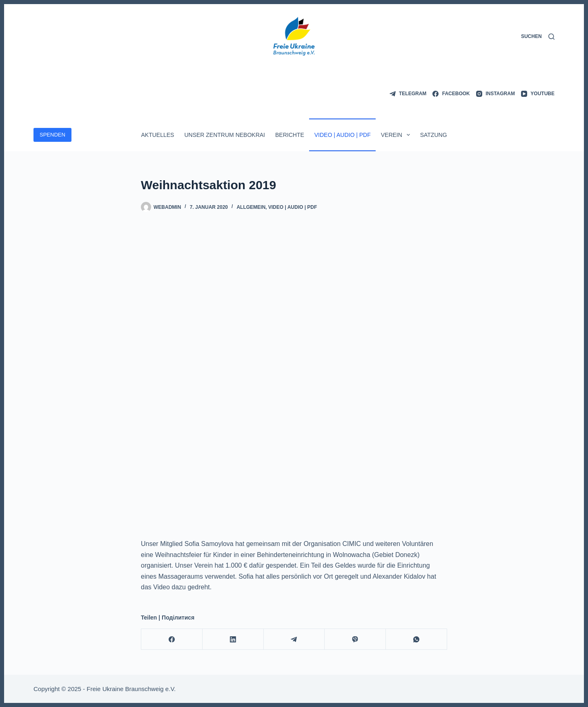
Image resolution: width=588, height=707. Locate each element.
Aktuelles (157, 135)
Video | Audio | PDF (343, 135)
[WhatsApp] (416, 639)
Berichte (290, 135)
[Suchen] (538, 37)
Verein (397, 135)
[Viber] (355, 639)
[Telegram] (408, 94)
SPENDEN (52, 135)
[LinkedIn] (233, 639)
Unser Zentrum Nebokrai (225, 135)
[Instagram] (496, 94)
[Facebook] (451, 94)
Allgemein (251, 207)
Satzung (434, 135)
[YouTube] (538, 94)
